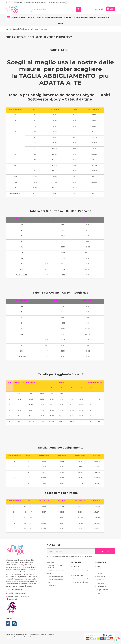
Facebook (8, 624)
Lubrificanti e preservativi (50, 17)
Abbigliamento (101, 586)
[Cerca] (56, 9)
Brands (99, 593)
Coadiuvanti (100, 580)
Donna (22, 17)
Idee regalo (103, 17)
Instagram (14, 624)
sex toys (21, 565)
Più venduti (52, 585)
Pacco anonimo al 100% (81, 579)
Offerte (9, 2)
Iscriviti (105, 551)
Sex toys (31, 17)
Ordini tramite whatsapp (57, 2)
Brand (61, 23)
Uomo (15, 17)
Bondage (68, 17)
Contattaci (28, 2)
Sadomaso (100, 583)
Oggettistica (101, 576)
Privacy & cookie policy (80, 570)
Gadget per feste (102, 590)
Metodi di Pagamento (56, 576)
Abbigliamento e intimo (85, 17)
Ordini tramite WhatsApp (81, 582)
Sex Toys (100, 573)
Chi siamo (18, 2)
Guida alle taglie (78, 576)
